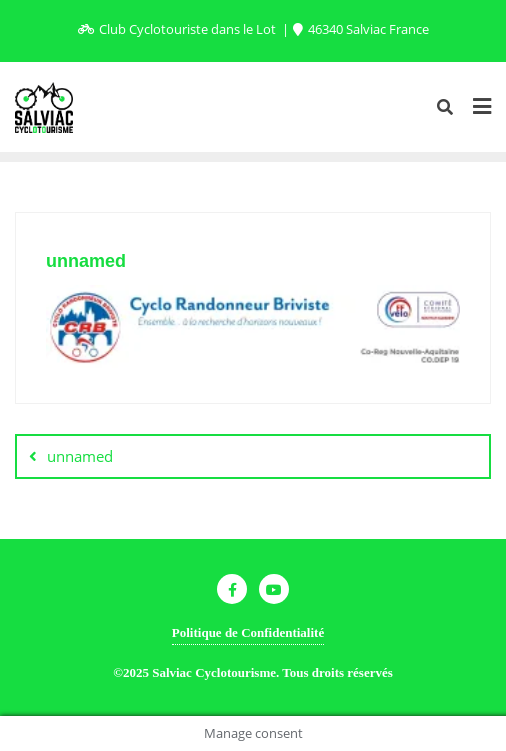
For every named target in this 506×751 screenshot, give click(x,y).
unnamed (80, 456)
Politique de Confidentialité (248, 632)
